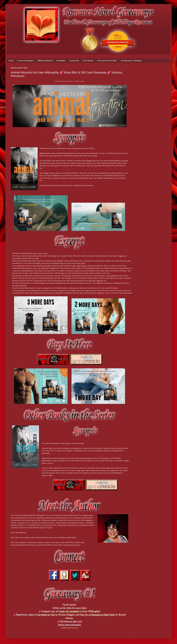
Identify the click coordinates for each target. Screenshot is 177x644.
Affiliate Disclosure (45, 61)
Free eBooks (88, 61)
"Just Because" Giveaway (131, 61)
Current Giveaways (25, 61)
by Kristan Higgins (56, 615)
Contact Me (74, 61)
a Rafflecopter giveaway (70, 628)
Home (11, 61)
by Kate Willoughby (79, 611)
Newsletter (61, 61)
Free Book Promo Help (107, 61)
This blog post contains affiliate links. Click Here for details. (69, 81)
